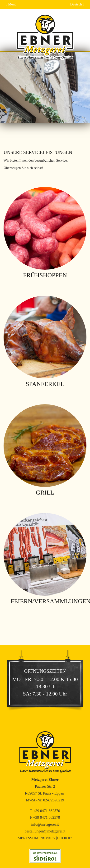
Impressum (27, 838)
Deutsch (77, 4)
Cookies (65, 838)
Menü (11, 4)
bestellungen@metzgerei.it (45, 831)
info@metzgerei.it (45, 824)
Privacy (47, 838)
